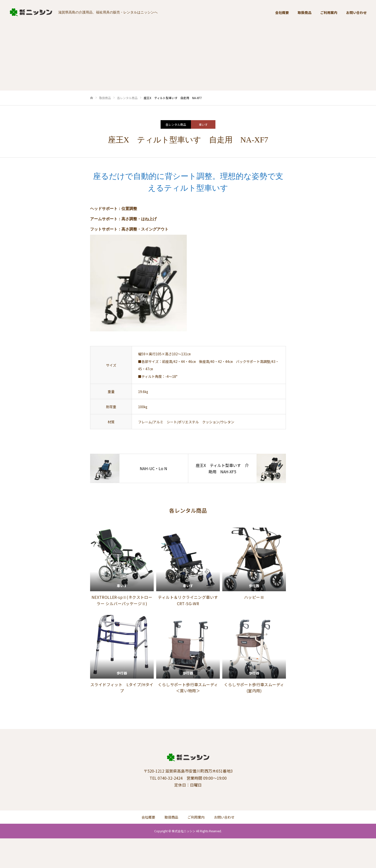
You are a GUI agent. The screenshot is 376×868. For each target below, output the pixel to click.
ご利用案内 (329, 12)
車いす (203, 124)
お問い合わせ (356, 12)
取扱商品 (305, 12)
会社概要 (282, 12)
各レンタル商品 (176, 124)
